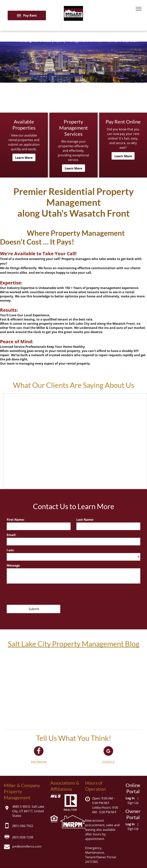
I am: (11, 550)
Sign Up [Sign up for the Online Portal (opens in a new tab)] (133, 803)
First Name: (16, 520)
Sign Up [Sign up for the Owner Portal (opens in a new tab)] (133, 829)
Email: (11, 535)
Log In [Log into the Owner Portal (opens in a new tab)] (130, 824)
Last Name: (85, 520)
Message (13, 565)
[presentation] (36, 593)
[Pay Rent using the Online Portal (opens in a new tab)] (27, 15)
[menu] (139, 9)
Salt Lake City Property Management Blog (74, 644)
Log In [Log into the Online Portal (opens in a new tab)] (130, 798)
